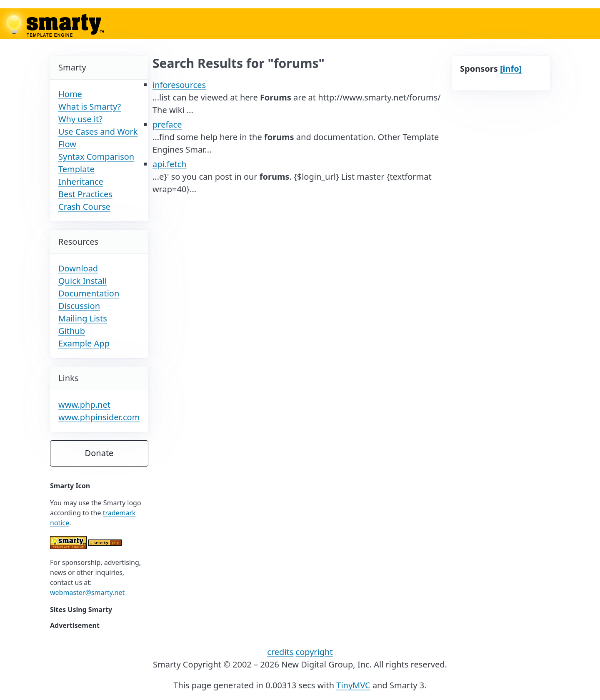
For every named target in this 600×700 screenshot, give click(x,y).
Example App (84, 343)
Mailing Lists (83, 318)
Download (78, 268)
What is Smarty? (90, 107)
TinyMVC (353, 685)
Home (70, 94)
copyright (314, 652)
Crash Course (84, 207)
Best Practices (85, 194)
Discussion (79, 306)
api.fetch (169, 164)
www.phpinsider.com (99, 417)
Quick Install (82, 281)
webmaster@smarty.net (87, 592)
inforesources (179, 85)
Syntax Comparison (96, 157)
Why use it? (80, 119)
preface (167, 124)
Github (72, 331)
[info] (511, 69)
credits (280, 652)
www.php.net (84, 405)
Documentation (89, 293)
